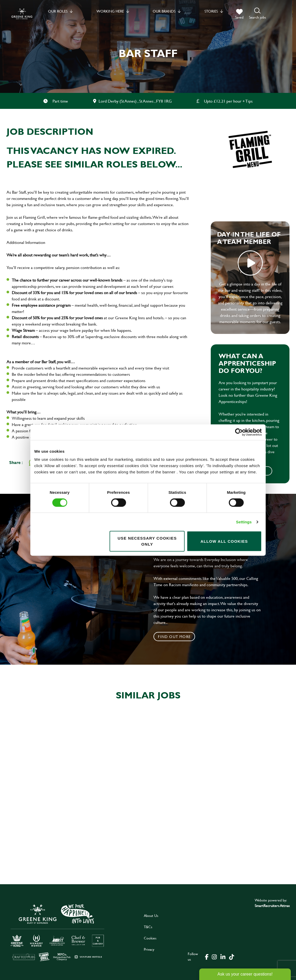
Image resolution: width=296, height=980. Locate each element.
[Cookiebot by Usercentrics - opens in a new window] (239, 432)
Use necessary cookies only (147, 541)
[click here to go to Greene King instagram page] (214, 956)
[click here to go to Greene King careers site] (58, 932)
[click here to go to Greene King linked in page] (223, 956)
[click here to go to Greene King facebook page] (207, 956)
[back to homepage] (22, 14)
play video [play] (250, 263)
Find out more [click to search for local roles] (174, 637)
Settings (244, 522)
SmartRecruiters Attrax (272, 906)
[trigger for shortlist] (239, 14)
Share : (16, 462)
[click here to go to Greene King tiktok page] (231, 956)
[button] (257, 14)
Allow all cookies (224, 541)
